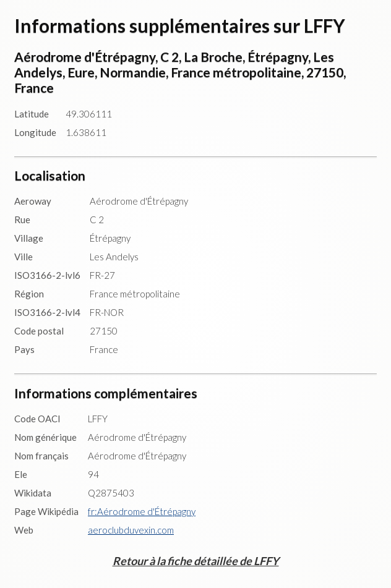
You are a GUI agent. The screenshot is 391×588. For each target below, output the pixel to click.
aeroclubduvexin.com (131, 530)
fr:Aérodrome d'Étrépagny (142, 511)
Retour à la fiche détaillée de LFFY (196, 561)
